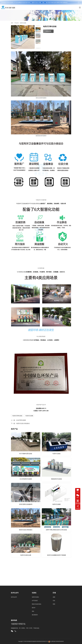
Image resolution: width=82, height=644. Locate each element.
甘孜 (54, 601)
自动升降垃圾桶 (21, 420)
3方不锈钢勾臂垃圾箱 (26, 454)
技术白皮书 (14, 597)
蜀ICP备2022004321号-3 (43, 641)
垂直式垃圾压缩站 (37, 604)
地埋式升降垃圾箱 (18, 416)
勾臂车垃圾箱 (56, 454)
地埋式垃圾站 (35, 597)
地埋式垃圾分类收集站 (23, 423)
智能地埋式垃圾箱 (56, 479)
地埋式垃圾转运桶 (26, 555)
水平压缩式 (35, 601)
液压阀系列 (35, 615)
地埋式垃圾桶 (30, 416)
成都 (54, 597)
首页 (12, 23)
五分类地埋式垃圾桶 (26, 479)
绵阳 (54, 604)
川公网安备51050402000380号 (57, 641)
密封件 (34, 608)
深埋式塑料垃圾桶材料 (26, 504)
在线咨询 (48, 31)
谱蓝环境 (31, 641)
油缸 (33, 611)
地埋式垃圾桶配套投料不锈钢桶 (56, 555)
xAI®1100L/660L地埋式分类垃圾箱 (56, 530)
